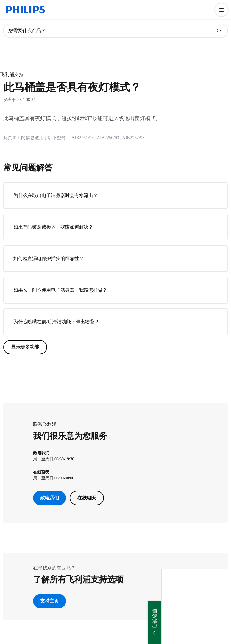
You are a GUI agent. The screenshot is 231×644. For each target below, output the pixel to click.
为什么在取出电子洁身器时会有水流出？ (56, 195)
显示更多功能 (25, 347)
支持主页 (50, 601)
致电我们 (50, 498)
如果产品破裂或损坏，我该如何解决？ (53, 227)
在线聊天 (87, 498)
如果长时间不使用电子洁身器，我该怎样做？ (60, 290)
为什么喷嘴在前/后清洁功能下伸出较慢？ (56, 322)
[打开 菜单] (221, 10)
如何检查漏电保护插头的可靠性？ (49, 259)
